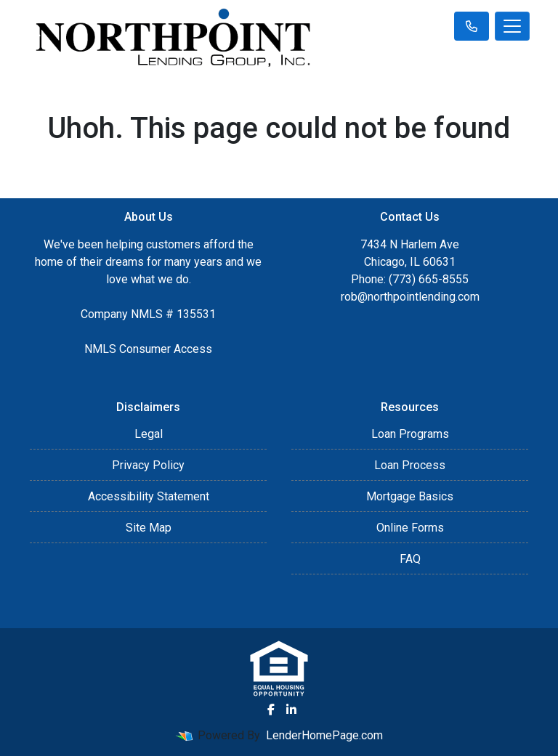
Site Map (149, 528)
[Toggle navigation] (512, 26)
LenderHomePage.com (324, 735)
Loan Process (410, 465)
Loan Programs (410, 434)
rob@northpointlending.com (410, 297)
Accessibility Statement (149, 496)
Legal (149, 434)
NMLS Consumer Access (148, 349)
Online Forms (410, 528)
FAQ (410, 559)
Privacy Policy (148, 465)
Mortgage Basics (410, 496)
